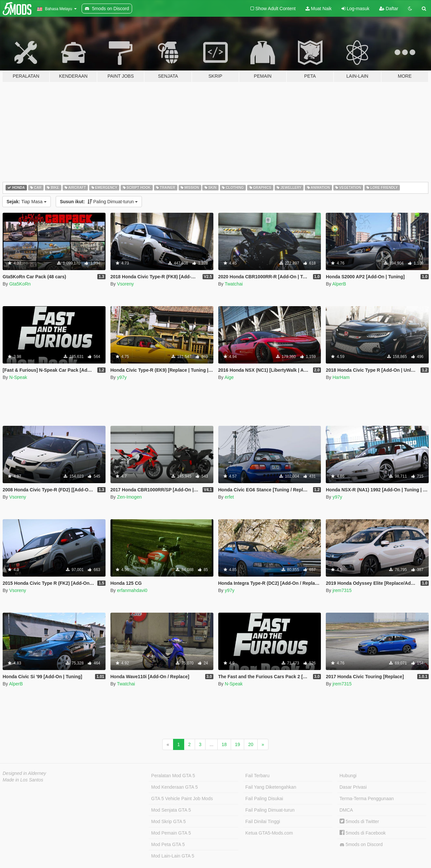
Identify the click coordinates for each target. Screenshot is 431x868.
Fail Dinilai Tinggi (263, 821)
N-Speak (18, 377)
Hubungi (348, 776)
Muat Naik (319, 9)
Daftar (389, 9)
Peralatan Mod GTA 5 (173, 776)
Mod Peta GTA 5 (168, 844)
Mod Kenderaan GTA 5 (174, 787)
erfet (229, 497)
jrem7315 (342, 590)
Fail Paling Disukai (264, 799)
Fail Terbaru (258, 776)
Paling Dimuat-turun (99, 202)
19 (238, 744)
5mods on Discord (361, 845)
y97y (122, 377)
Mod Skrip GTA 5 (168, 821)
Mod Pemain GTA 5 (171, 833)
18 (224, 744)
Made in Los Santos (23, 780)
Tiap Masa (27, 202)
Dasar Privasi (353, 787)
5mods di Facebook (363, 833)
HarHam (341, 377)
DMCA (346, 810)
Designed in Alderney (24, 773)
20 (251, 744)
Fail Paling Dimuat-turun (270, 810)
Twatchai (234, 284)
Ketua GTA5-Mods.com (269, 833)
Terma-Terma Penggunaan (367, 799)
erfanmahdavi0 (132, 590)
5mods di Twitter (359, 821)
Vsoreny (125, 284)
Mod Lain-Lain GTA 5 (173, 856)
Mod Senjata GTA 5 (171, 810)
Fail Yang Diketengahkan (271, 787)
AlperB (339, 284)
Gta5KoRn (20, 284)
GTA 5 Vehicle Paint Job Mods (182, 799)
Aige (229, 377)
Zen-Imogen (129, 497)
